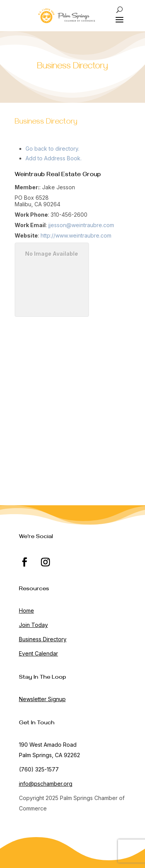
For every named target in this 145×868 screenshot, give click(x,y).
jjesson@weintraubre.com (81, 225)
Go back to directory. (52, 149)
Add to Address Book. (54, 158)
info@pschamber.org (46, 784)
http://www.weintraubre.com (76, 235)
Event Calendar (38, 653)
